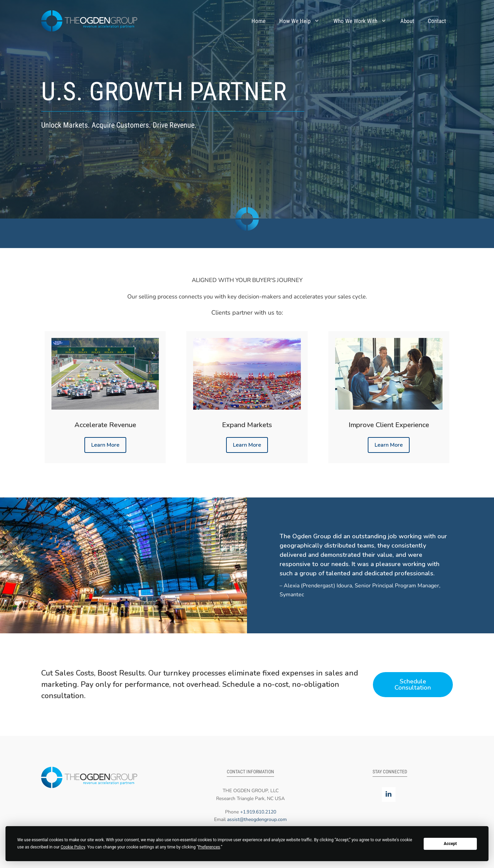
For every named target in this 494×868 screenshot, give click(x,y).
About (407, 21)
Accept (450, 844)
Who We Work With (363, 21)
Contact (437, 21)
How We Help (303, 21)
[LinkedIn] (389, 794)
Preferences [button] (209, 847)
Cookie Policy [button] (73, 847)
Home (258, 21)
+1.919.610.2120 (258, 812)
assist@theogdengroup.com (257, 819)
